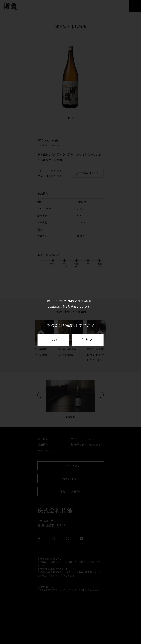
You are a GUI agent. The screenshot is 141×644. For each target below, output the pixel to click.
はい (53, 340)
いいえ (88, 340)
